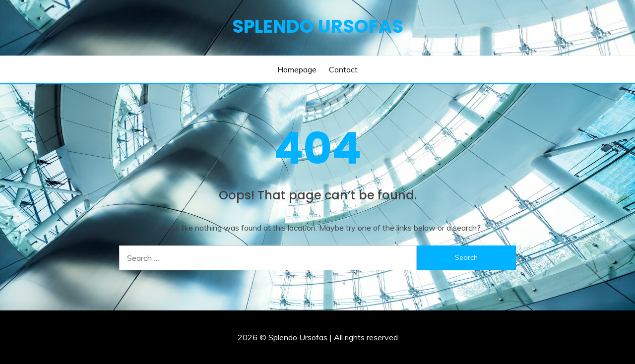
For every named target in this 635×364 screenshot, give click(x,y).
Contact (343, 69)
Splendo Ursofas (318, 26)
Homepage (297, 69)
